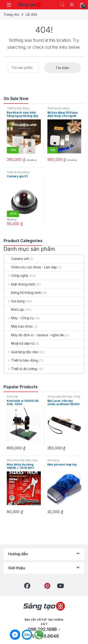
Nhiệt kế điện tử (19, 343)
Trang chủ (11, 14)
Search (62, 5)
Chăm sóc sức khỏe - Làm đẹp (31, 267)
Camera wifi (16, 259)
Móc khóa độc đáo (19, 460)
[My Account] (72, 5)
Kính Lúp (14, 309)
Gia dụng (14, 301)
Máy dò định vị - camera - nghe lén (34, 335)
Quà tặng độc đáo (21, 352)
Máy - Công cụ (19, 318)
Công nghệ (16, 276)
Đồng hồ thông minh (23, 293)
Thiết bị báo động (18, 108)
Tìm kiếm (62, 68)
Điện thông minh (20, 284)
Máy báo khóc (18, 326)
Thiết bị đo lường (20, 369)
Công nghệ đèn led (60, 396)
